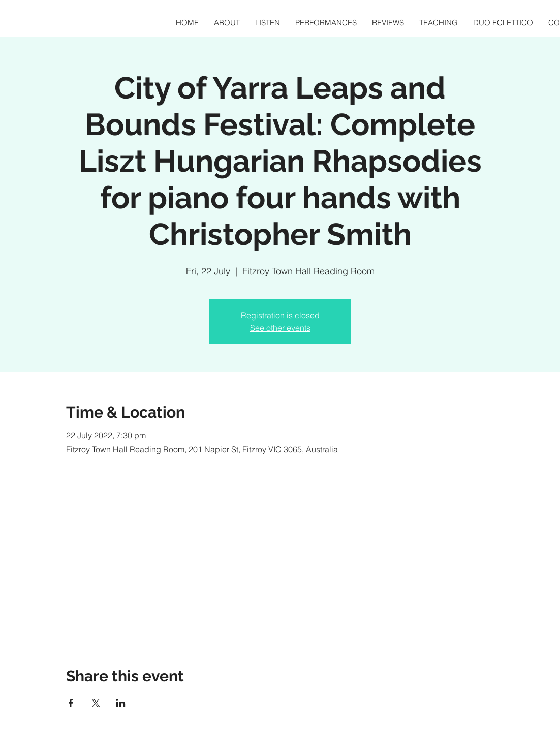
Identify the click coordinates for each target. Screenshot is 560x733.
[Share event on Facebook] (71, 703)
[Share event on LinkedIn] (121, 703)
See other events (280, 328)
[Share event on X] (96, 703)
